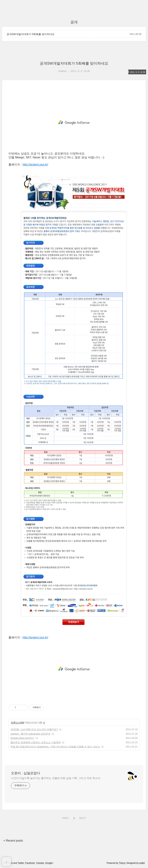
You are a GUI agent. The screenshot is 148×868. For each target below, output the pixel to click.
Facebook (30, 863)
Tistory (122, 863)
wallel (142, 863)
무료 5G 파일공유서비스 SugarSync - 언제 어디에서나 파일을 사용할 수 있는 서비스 (55, 747)
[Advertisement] (74, 122)
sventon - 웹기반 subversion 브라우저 (30, 734)
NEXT (82, 818)
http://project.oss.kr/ (35, 165)
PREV (65, 818)
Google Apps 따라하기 (22, 738)
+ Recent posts (13, 841)
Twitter (21, 863)
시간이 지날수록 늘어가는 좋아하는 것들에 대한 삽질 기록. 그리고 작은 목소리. (56, 778)
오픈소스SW (17, 723)
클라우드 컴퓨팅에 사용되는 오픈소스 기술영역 (36, 742)
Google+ (49, 863)
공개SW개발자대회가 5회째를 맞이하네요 (31, 34)
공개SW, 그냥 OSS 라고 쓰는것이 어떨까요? (34, 729)
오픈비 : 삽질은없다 (26, 773)
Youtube (40, 863)
